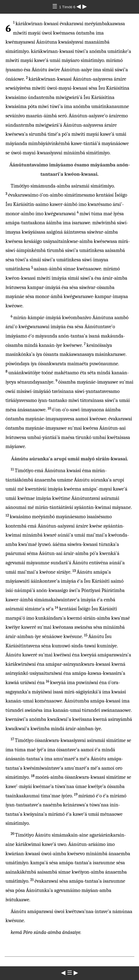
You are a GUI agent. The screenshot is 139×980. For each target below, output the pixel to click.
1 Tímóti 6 (68, 7)
